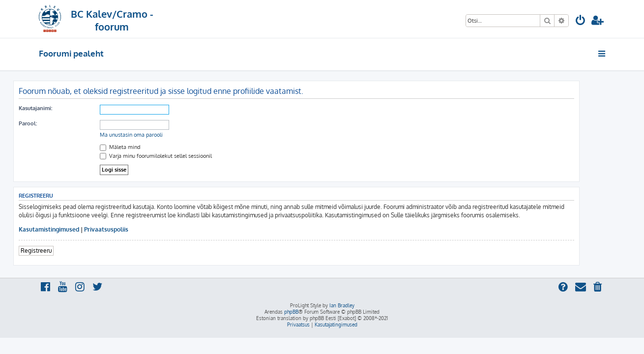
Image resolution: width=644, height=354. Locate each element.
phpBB (291, 312)
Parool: (53, 123)
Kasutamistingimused (74, 229)
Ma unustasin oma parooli (157, 135)
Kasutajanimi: (61, 108)
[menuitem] (581, 21)
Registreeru (62, 251)
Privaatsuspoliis (132, 229)
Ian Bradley (342, 305)
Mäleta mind (146, 147)
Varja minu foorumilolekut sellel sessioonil (181, 156)
